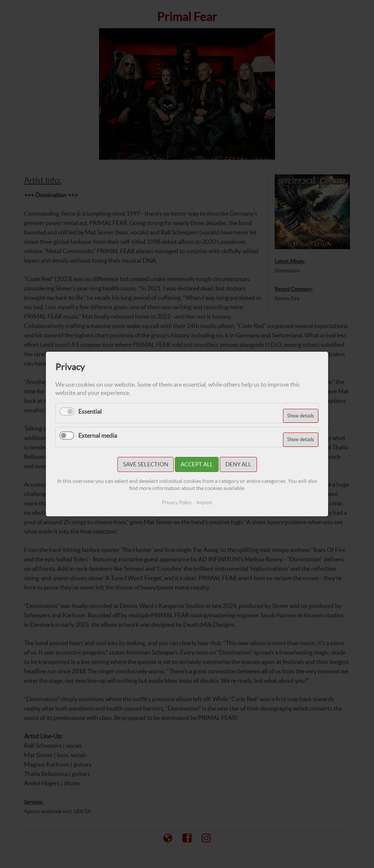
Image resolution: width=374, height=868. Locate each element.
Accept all (197, 464)
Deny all (238, 464)
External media (98, 436)
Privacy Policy (177, 503)
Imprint (204, 503)
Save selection (146, 464)
